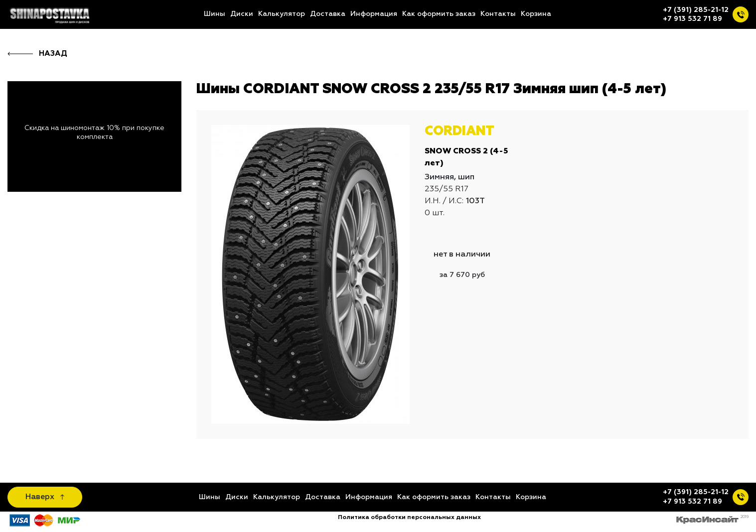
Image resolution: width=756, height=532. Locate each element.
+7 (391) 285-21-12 (696, 10)
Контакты (498, 14)
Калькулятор (282, 14)
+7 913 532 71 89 (692, 19)
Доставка (328, 14)
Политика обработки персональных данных (409, 518)
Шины (215, 14)
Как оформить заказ (439, 14)
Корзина (536, 14)
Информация (374, 14)
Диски (242, 14)
